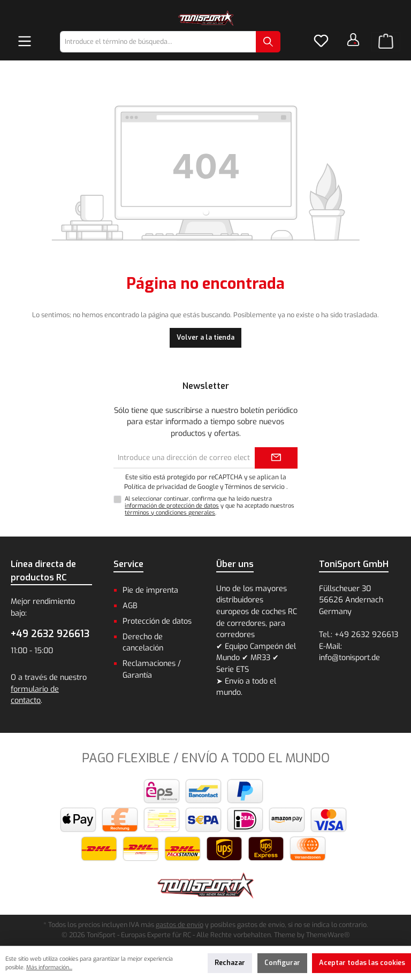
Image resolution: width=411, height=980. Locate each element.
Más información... (49, 967)
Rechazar (230, 963)
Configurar (282, 963)
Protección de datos (157, 621)
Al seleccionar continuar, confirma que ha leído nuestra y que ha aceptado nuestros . (210, 506)
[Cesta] (386, 42)
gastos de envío (180, 925)
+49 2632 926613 (50, 634)
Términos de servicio (255, 487)
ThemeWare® (328, 935)
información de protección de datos (172, 506)
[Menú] (25, 42)
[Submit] (276, 458)
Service (128, 564)
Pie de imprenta (150, 590)
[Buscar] (268, 42)
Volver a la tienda (205, 337)
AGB (130, 606)
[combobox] (158, 42)
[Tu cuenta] (353, 40)
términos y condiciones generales (170, 513)
